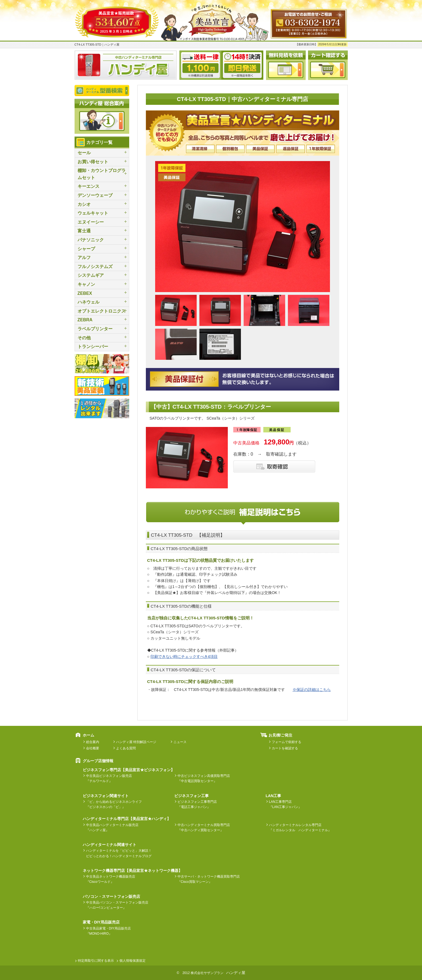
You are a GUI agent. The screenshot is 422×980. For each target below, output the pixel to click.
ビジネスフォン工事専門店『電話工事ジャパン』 (197, 804)
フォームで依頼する (287, 742)
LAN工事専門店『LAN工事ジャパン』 (285, 804)
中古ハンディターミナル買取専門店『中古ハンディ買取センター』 (204, 828)
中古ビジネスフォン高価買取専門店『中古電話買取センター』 (204, 778)
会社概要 (93, 748)
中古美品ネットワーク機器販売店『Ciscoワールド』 (111, 879)
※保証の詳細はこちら (312, 690)
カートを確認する (285, 748)
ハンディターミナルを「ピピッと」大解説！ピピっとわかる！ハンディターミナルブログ (119, 853)
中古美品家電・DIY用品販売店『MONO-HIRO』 (108, 931)
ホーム (88, 735)
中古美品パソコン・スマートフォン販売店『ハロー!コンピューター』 (117, 905)
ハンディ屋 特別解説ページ (136, 742)
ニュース (180, 742)
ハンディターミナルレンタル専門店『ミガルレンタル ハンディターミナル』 (300, 828)
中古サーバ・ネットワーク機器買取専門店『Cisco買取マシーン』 (209, 879)
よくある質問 (126, 748)
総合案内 (93, 742)
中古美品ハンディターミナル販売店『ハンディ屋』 (112, 828)
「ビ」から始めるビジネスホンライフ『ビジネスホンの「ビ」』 (114, 804)
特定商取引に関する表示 (96, 961)
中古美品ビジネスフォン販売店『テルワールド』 (109, 778)
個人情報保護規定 (132, 961)
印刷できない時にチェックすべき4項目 (184, 657)
